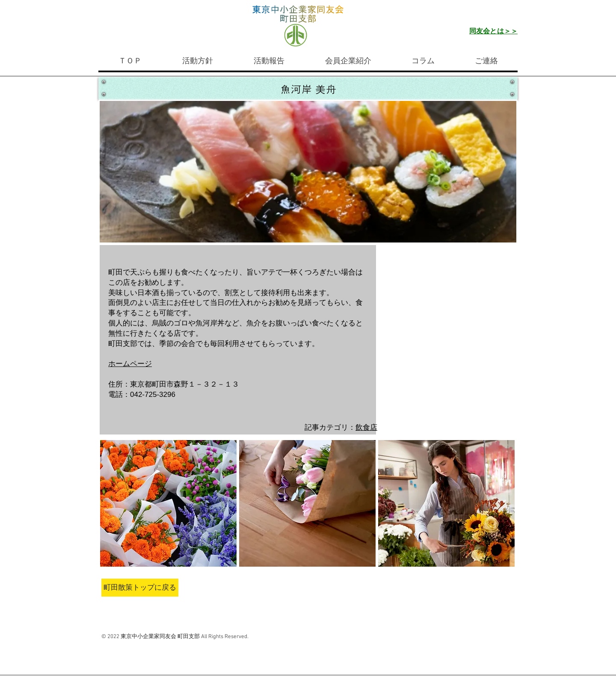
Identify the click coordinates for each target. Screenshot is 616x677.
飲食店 (366, 427)
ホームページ (130, 364)
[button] (168, 503)
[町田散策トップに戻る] (140, 588)
